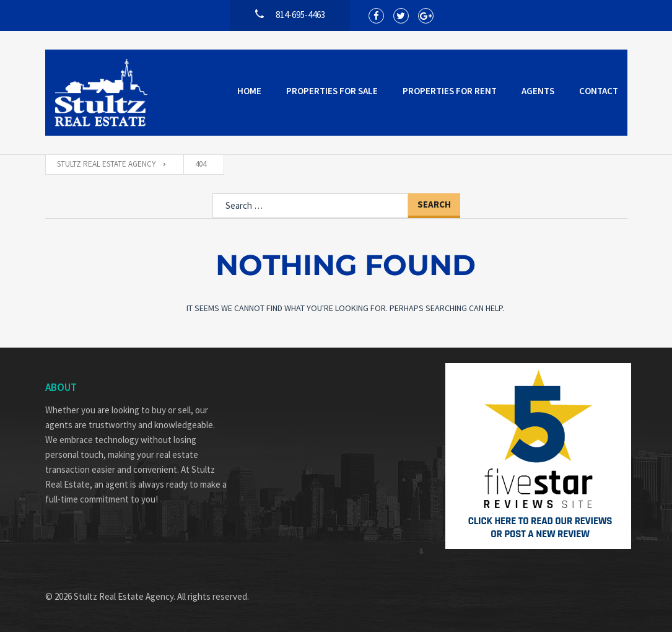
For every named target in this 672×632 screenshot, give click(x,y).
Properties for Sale (332, 91)
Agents (538, 91)
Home (249, 91)
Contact (599, 91)
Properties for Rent (450, 91)
